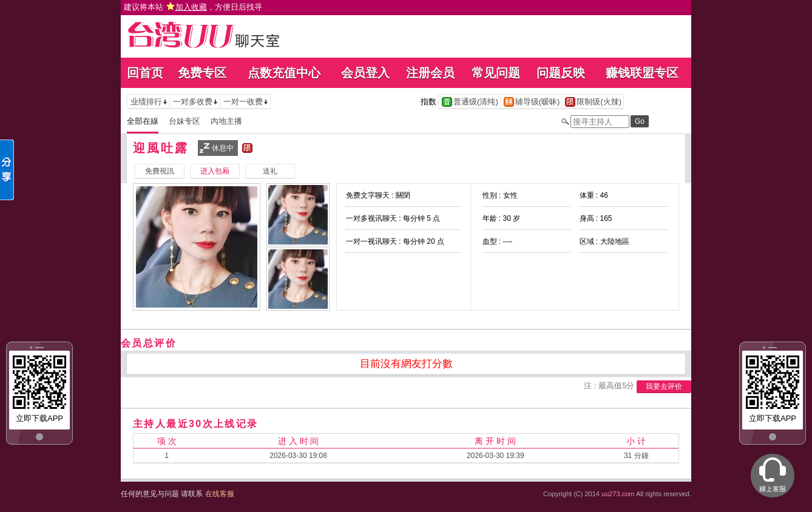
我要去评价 (664, 386)
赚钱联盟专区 (642, 73)
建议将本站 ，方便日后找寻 (193, 7)
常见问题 (496, 73)
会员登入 (365, 73)
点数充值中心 (284, 73)
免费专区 (202, 73)
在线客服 (220, 494)
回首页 (145, 73)
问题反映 (561, 73)
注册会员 (430, 73)
